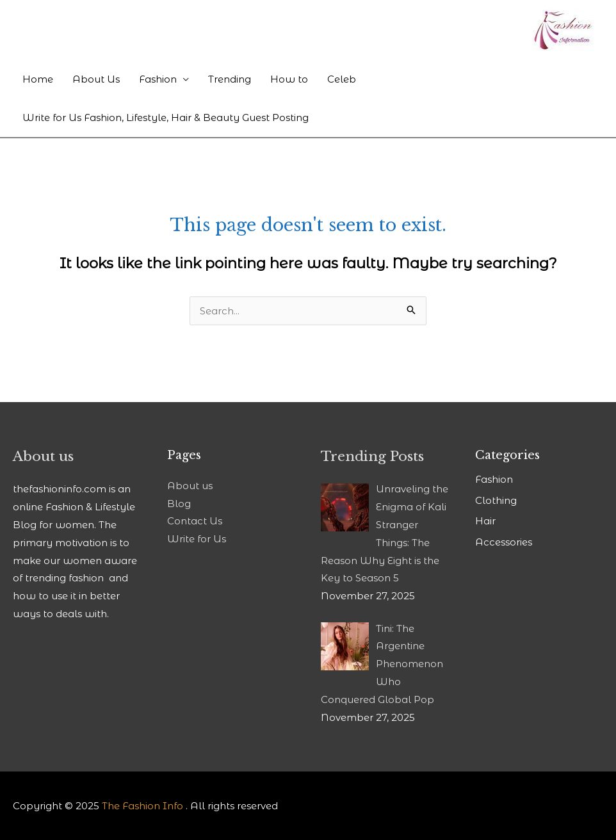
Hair (485, 521)
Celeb (342, 79)
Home (38, 79)
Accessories (504, 542)
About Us (96, 79)
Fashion (158, 79)
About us (190, 486)
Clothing (496, 500)
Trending (230, 79)
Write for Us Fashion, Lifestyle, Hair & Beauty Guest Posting (166, 117)
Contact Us (195, 521)
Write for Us (197, 539)
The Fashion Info (142, 806)
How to (289, 79)
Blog (179, 504)
